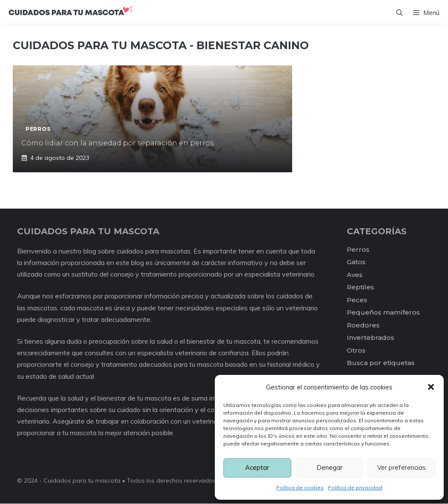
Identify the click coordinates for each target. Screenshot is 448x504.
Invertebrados (370, 338)
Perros (358, 250)
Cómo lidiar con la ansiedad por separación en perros (117, 144)
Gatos (356, 263)
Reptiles (360, 288)
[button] (431, 387)
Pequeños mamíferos (383, 313)
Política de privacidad (355, 488)
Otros (356, 351)
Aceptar (257, 467)
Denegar (329, 467)
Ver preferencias (401, 467)
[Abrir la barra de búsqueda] (400, 13)
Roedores (363, 326)
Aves (355, 276)
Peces (357, 301)
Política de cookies (300, 488)
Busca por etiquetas (381, 364)
